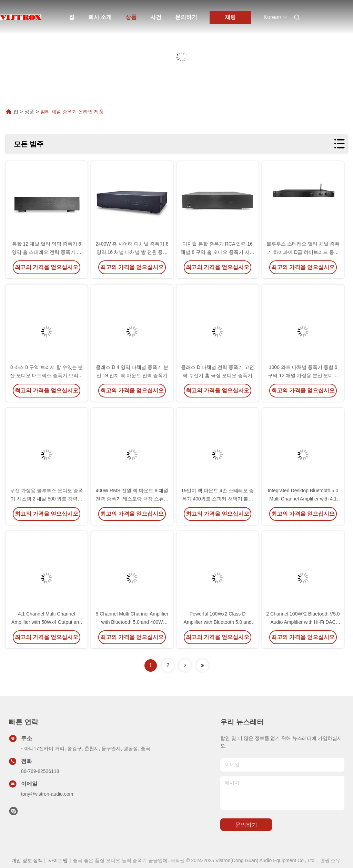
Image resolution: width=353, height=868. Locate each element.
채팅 (230, 17)
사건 (156, 17)
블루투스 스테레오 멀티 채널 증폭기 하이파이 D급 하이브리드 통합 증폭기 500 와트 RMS (303, 252)
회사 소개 (100, 17)
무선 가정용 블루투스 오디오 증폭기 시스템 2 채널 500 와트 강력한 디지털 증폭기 (47, 499)
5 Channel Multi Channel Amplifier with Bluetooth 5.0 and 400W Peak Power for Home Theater (132, 622)
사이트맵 (58, 860)
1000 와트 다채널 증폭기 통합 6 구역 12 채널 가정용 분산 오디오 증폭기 (303, 375)
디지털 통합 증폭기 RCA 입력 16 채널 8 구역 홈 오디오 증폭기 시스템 (217, 252)
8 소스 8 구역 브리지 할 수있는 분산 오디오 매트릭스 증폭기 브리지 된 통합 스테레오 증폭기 (47, 375)
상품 (131, 17)
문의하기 (186, 17)
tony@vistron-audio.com (47, 794)
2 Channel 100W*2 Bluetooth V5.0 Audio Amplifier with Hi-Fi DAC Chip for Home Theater (303, 622)
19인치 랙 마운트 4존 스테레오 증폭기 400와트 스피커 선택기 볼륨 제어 (218, 499)
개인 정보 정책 (27, 860)
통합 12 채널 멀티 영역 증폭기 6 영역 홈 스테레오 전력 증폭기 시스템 (46, 252)
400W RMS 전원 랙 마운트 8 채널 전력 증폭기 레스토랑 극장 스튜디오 (132, 499)
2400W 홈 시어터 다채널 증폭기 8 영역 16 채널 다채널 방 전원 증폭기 (132, 252)
